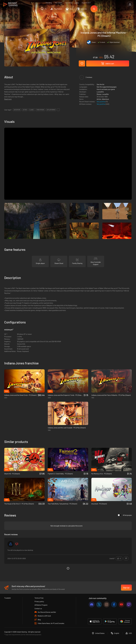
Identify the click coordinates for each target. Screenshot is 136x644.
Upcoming (69, 3)
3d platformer (51, 110)
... (58, 110)
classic (32, 110)
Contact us (38, 608)
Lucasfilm (105, 94)
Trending (49, 3)
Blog (77, 3)
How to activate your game (106, 89)
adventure (17, 110)
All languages (125, 515)
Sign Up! (126, 588)
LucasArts (100, 92)
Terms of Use (39, 598)
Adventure (105, 99)
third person (40, 110)
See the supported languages (107, 87)
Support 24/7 (86, 3)
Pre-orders (58, 3)
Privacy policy (39, 601)
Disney (99, 94)
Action (99, 99)
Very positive (101, 102)
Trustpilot (7, 598)
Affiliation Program (41, 605)
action (25, 110)
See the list (100, 84)
